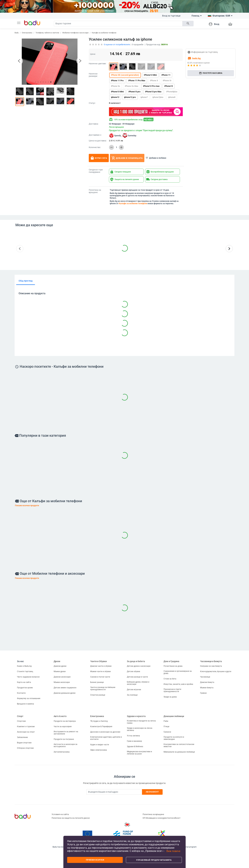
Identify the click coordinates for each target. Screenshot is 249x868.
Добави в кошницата (127, 158)
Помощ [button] (197, 16)
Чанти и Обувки (98, 661)
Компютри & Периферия (101, 727)
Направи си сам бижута (211, 666)
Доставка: (94, 124)
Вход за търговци (171, 16)
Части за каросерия (63, 727)
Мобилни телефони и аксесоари (75, 33)
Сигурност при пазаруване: (96, 171)
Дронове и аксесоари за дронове (105, 732)
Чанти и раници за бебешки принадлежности (103, 688)
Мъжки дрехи (60, 671)
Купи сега (99, 158)
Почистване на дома (173, 666)
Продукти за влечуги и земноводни (174, 738)
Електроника (27, 33)
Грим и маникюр (134, 741)
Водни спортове (24, 743)
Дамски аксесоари (62, 677)
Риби (166, 721)
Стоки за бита (170, 679)
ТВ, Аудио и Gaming (99, 721)
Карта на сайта (24, 682)
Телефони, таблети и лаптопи (47, 33)
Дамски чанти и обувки (101, 666)
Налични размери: (93, 75)
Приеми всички (95, 860)
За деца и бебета (136, 661)
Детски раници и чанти (137, 677)
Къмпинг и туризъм (26, 727)
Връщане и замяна (25, 704)
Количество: (95, 147)
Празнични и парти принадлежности (172, 690)
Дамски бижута (207, 682)
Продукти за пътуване (64, 739)
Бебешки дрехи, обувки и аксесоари (138, 683)
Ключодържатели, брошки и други (216, 671)
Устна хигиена (133, 736)
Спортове (21, 721)
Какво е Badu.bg (24, 666)
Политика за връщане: (95, 191)
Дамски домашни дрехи (65, 693)
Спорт (20, 716)
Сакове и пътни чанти (100, 677)
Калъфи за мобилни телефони (104, 33)
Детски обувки (133, 671)
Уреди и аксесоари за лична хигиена (140, 729)
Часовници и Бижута (211, 661)
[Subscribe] (114, 792)
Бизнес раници (97, 682)
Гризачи (167, 732)
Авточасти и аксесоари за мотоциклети (66, 745)
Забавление (22, 737)
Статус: (92, 103)
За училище (132, 695)
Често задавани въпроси (28, 677)
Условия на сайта (60, 814)
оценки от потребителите (117, 44)
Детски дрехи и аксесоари (139, 666)
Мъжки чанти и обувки (100, 671)
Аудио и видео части (100, 745)
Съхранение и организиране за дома (178, 672)
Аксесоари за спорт (26, 732)
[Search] (118, 24)
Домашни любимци (174, 716)
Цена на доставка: (98, 141)
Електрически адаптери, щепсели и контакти (106, 738)
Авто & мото (60, 716)
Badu (17, 33)
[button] (19, 23)
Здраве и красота (136, 716)
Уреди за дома (170, 697)
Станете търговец (25, 671)
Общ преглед (26, 281)
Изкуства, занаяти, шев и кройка (178, 684)
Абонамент (152, 792)
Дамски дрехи (60, 666)
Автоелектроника (62, 752)
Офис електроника (99, 750)
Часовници (205, 677)
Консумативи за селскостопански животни (179, 745)
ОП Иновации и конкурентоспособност (162, 818)
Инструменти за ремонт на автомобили (66, 733)
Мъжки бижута (207, 688)
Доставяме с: (95, 135)
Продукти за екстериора (65, 721)
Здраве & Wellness (135, 746)
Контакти (21, 693)
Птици (166, 727)
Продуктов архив (25, 688)
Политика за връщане (153, 814)
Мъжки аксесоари (62, 682)
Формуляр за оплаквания (29, 698)
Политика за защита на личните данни (71, 818)
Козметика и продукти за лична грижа (141, 722)
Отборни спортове (25, 748)
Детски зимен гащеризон (65, 688)
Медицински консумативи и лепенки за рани (139, 753)
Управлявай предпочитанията (154, 860)
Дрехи (57, 661)
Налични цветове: (98, 64)
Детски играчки (134, 690)
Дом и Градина (171, 661)
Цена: (93, 54)
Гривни (203, 693)
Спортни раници (98, 695)
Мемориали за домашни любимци (179, 752)
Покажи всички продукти (27, 505)
